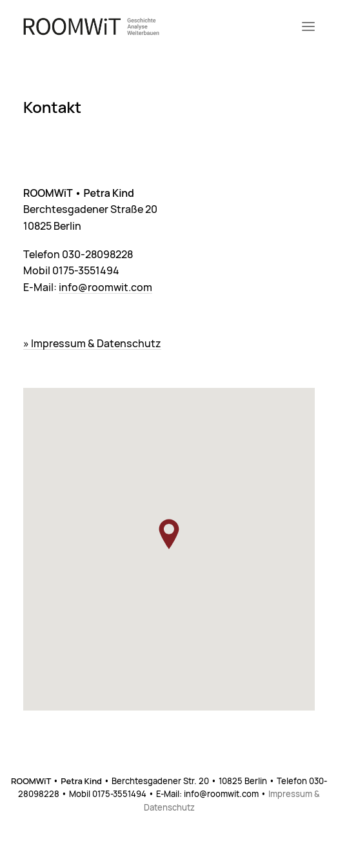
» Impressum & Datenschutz (92, 344)
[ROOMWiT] (91, 26)
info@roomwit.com (105, 288)
